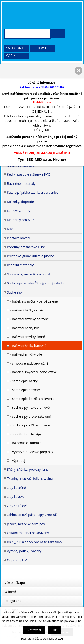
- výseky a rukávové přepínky (32, 452)
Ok (55, 630)
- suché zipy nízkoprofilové (30, 407)
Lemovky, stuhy (18, 211)
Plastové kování (18, 238)
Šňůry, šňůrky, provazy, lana (28, 469)
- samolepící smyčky (25, 390)
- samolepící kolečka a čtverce (32, 399)
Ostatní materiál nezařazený (28, 533)
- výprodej (18, 460)
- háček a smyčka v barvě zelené (34, 301)
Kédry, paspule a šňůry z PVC (28, 174)
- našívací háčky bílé (25, 328)
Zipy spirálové (17, 506)
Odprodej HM (17, 560)
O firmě (10, 592)
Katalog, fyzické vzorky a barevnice (33, 192)
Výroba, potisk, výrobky (24, 551)
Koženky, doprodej (21, 202)
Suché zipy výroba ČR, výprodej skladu (35, 283)
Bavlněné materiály (21, 184)
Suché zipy (15, 292)
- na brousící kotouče (26, 443)
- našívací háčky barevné (28, 346)
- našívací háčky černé (26, 310)
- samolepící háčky (24, 381)
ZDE (61, 638)
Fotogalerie (13, 601)
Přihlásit (40, 48)
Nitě (10, 229)
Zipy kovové (16, 497)
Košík (11, 56)
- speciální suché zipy (26, 434)
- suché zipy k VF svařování (30, 425)
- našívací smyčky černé (28, 337)
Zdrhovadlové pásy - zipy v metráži (33, 515)
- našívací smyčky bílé (26, 354)
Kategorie (15, 48)
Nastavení (34, 630)
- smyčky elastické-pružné (29, 363)
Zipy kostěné (16, 488)
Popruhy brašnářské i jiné (26, 247)
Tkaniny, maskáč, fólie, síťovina (30, 478)
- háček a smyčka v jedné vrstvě (34, 372)
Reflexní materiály (20, 265)
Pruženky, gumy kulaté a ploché (30, 256)
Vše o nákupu (15, 583)
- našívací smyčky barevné (30, 319)
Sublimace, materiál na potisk (29, 274)
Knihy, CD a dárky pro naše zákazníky (34, 542)
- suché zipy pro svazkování (30, 416)
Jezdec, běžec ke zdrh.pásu (27, 524)
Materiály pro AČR (20, 220)
